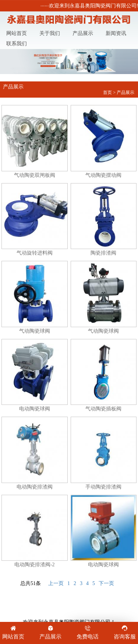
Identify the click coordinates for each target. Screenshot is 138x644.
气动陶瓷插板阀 (104, 375)
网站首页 (17, 33)
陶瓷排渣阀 (104, 220)
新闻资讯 (116, 33)
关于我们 (50, 33)
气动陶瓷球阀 (35, 297)
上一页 (56, 583)
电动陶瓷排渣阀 (35, 453)
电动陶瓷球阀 (35, 375)
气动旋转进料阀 (35, 220)
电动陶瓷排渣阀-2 (35, 531)
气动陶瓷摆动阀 (104, 141)
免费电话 (88, 632)
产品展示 (83, 33)
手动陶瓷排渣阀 (104, 453)
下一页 (106, 583)
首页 (107, 92)
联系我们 (17, 44)
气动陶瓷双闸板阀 (35, 141)
